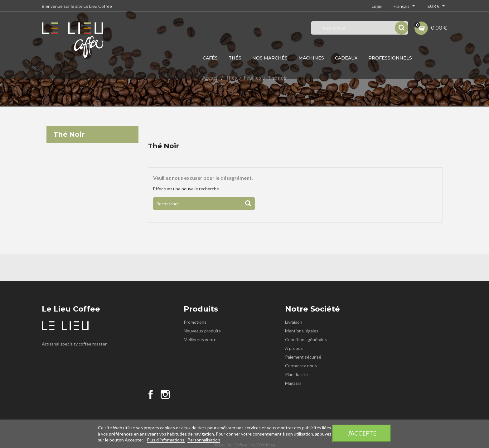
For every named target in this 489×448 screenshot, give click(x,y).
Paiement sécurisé (303, 357)
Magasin (293, 383)
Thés (235, 58)
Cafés (210, 58)
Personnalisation (204, 440)
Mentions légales (302, 331)
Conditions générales (306, 339)
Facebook (151, 394)
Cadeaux (346, 58)
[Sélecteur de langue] (405, 7)
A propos (294, 348)
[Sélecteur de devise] (437, 7)
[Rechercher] (204, 204)
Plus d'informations (166, 440)
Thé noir (69, 134)
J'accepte (362, 433)
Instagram (165, 394)
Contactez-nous (301, 366)
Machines (311, 58)
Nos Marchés (270, 58)
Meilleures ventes (201, 339)
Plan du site (296, 374)
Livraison (294, 322)
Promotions (195, 322)
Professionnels (390, 58)
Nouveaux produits (202, 331)
